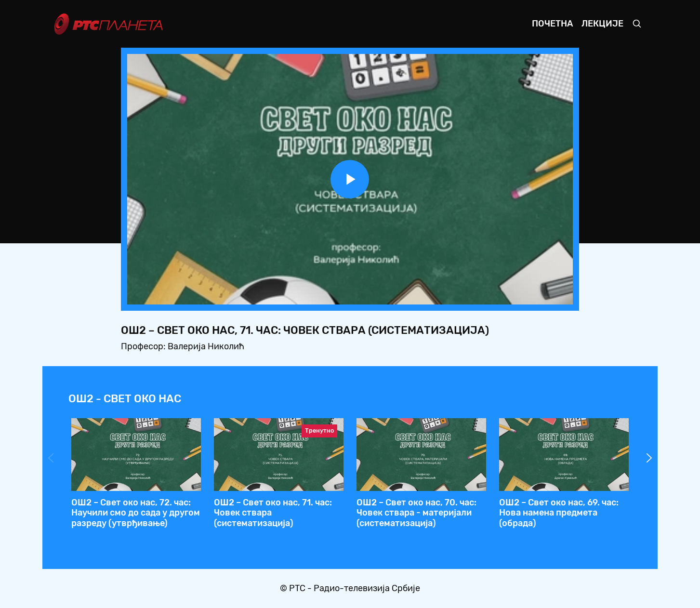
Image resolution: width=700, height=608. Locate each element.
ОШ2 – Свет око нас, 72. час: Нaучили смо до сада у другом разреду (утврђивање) (136, 513)
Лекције (602, 24)
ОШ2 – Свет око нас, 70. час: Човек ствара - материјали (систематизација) (416, 513)
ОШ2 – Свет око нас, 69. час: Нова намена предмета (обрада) (559, 513)
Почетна (552, 24)
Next (649, 458)
